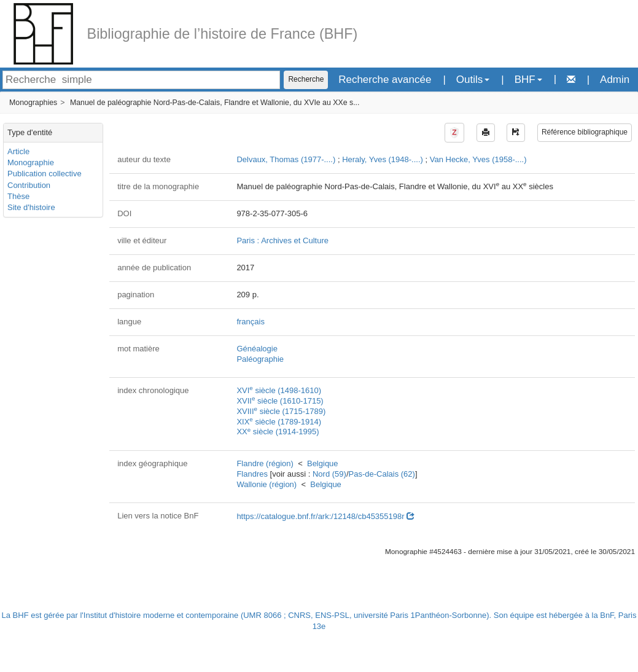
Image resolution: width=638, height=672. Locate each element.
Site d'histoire (31, 207)
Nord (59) (329, 474)
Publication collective (45, 174)
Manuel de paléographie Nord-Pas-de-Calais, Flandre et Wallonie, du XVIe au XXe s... (215, 103)
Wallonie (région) (266, 484)
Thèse (18, 196)
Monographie (31, 162)
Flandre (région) (265, 463)
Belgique (323, 463)
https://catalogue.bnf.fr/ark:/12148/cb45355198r (325, 516)
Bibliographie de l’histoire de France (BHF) (223, 34)
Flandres (252, 474)
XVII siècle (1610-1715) (280, 401)
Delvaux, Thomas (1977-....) (286, 159)
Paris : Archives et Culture (282, 240)
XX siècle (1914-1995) (278, 432)
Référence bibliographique (585, 132)
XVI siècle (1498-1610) (279, 390)
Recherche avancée (385, 80)
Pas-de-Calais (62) (382, 474)
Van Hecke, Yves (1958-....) (478, 159)
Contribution (29, 185)
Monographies (33, 103)
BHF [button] (528, 80)
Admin (615, 80)
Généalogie (257, 349)
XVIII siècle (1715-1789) (281, 411)
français (251, 322)
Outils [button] (473, 80)
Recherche (306, 79)
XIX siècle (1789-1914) (279, 422)
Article (18, 151)
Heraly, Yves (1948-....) (383, 159)
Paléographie (260, 359)
